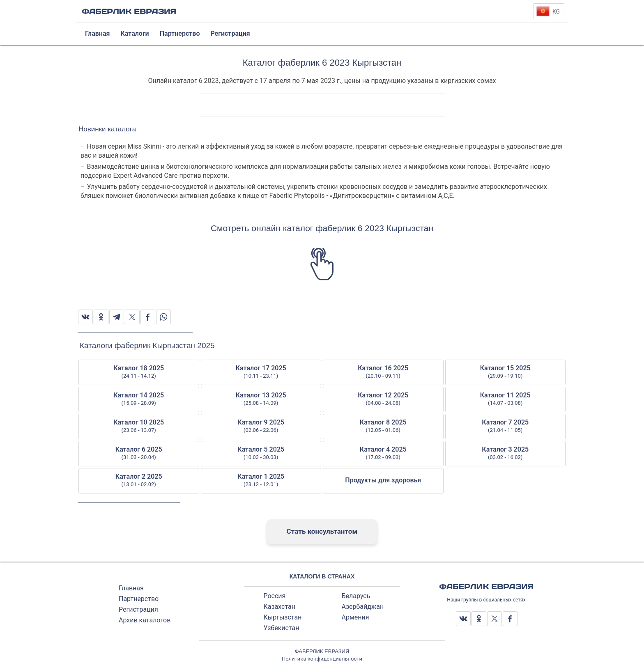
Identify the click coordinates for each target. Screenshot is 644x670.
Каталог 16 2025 (383, 372)
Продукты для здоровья (383, 480)
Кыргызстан (283, 617)
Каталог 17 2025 (261, 372)
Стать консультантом (322, 531)
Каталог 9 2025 (261, 426)
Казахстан (279, 607)
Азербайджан (362, 607)
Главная (131, 588)
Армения (355, 617)
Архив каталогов (145, 620)
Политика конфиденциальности (322, 659)
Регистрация (138, 609)
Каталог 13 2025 (261, 399)
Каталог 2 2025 (139, 480)
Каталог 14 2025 (139, 399)
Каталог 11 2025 (506, 399)
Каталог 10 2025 (139, 426)
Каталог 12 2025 (383, 399)
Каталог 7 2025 (506, 426)
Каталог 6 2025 (139, 453)
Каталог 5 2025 (261, 453)
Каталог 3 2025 (506, 453)
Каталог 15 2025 (506, 372)
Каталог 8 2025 (383, 426)
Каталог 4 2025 (383, 453)
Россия (275, 596)
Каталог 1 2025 (261, 480)
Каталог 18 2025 (139, 372)
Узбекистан (282, 628)
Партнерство (139, 599)
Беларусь (356, 596)
